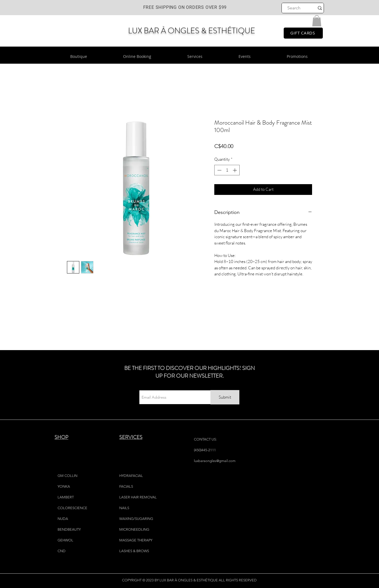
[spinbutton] (227, 170)
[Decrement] (219, 170)
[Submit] (225, 397)
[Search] (294, 8)
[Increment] (235, 170)
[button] (317, 21)
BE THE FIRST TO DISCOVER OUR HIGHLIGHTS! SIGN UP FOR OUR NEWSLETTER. (189, 372)
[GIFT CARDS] (303, 33)
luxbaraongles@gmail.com (215, 461)
